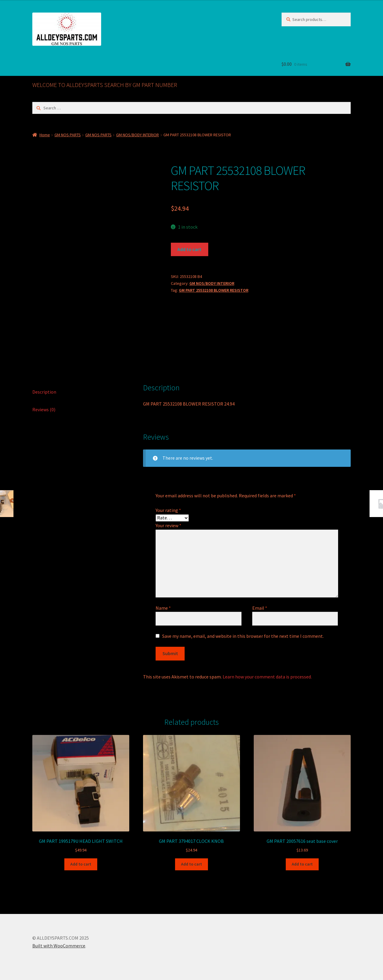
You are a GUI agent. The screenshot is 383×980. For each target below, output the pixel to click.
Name (163, 608)
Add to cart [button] (81, 864)
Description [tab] (44, 392)
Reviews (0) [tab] (44, 409)
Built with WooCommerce (59, 946)
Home (45, 135)
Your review (168, 525)
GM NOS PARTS (68, 135)
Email (260, 608)
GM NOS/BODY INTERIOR (137, 135)
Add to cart (189, 249)
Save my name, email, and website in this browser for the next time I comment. (243, 636)
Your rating (168, 510)
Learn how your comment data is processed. (267, 677)
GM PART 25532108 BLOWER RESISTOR (214, 290)
